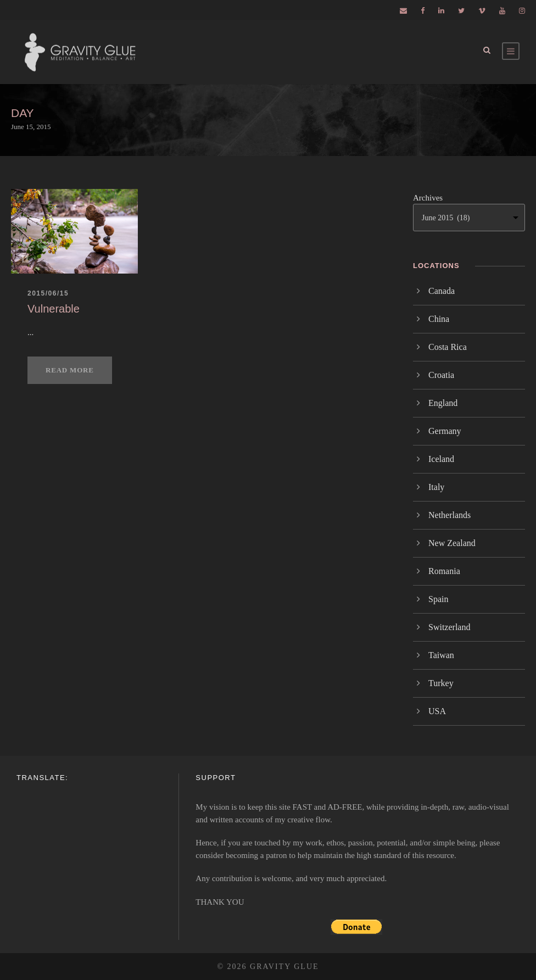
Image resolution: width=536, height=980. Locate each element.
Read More (70, 370)
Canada (442, 291)
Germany (445, 431)
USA (437, 711)
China (439, 319)
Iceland (441, 459)
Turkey (441, 683)
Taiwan (441, 655)
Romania (444, 571)
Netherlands (450, 515)
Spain (438, 599)
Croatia (441, 375)
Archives (428, 198)
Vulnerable (54, 309)
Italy (436, 487)
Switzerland (449, 627)
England (443, 403)
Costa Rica (448, 347)
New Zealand (452, 543)
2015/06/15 (48, 293)
